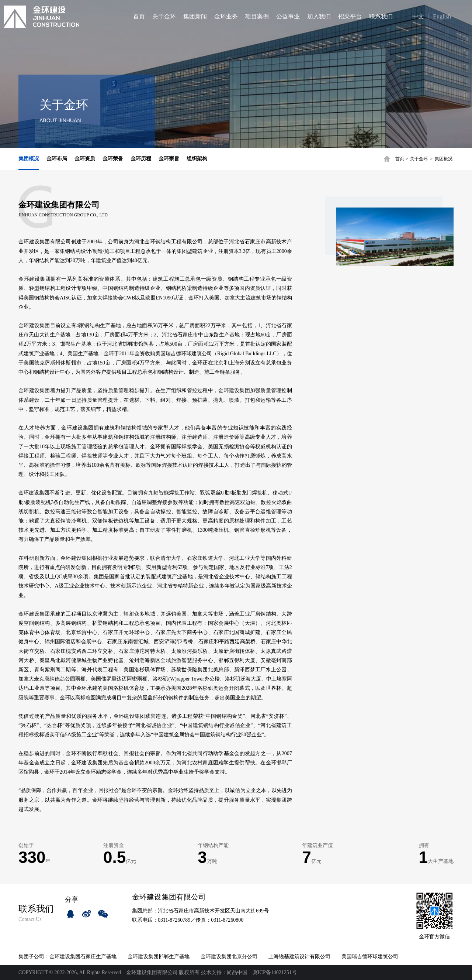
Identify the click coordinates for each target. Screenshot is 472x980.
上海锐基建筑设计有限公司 (299, 957)
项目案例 (257, 16)
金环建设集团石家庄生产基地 (83, 957)
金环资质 (85, 159)
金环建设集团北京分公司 (229, 957)
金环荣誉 (113, 159)
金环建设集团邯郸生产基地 (159, 957)
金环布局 (57, 159)
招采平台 (350, 16)
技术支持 (211, 972)
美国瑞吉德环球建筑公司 (370, 957)
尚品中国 (237, 972)
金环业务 (226, 16)
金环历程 (141, 159)
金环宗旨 (169, 159)
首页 (139, 16)
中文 (412, 16)
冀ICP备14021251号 (275, 972)
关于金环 (164, 16)
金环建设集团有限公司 (152, 972)
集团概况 (444, 159)
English (442, 16)
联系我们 (381, 16)
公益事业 (288, 16)
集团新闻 (195, 16)
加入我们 (319, 16)
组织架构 (197, 159)
